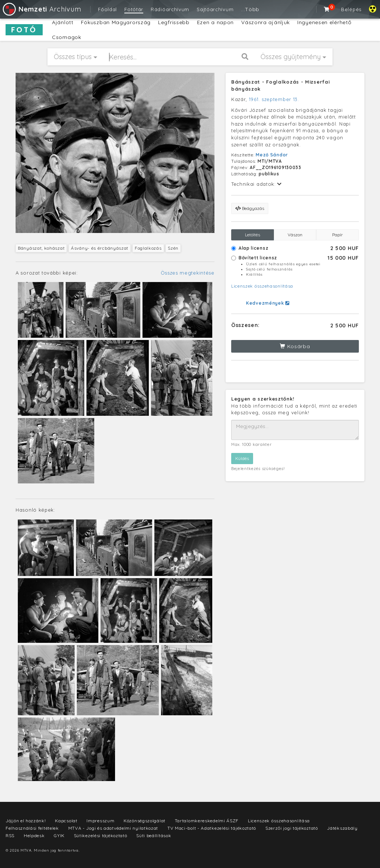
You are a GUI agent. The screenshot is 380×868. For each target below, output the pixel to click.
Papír (338, 235)
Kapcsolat (66, 821)
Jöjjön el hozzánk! (26, 821)
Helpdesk (34, 835)
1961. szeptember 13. (274, 99)
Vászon (295, 235)
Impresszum (100, 821)
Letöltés (253, 235)
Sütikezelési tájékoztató (101, 835)
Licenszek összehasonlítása (262, 286)
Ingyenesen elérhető (324, 22)
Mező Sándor (272, 155)
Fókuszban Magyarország (116, 22)
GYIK (59, 835)
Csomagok (67, 37)
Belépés (351, 9)
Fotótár (134, 9)
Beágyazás (250, 208)
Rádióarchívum (170, 9)
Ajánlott (63, 22)
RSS (10, 835)
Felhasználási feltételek (32, 828)
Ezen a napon (215, 22)
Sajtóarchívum (215, 9)
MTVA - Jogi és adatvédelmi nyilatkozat (113, 828)
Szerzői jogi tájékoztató (292, 828)
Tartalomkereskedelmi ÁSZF (207, 821)
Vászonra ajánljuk (266, 22)
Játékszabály (342, 828)
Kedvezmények (268, 303)
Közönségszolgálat (145, 821)
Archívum (41, 9)
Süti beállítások (154, 835)
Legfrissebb (174, 22)
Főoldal (107, 9)
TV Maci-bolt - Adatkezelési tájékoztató (212, 828)
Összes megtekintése (188, 273)
